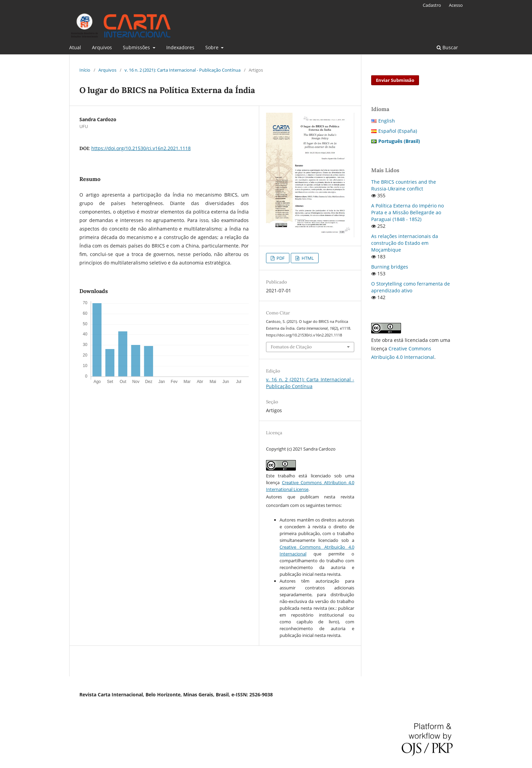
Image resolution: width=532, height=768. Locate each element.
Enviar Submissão (395, 80)
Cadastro (432, 5)
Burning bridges (390, 267)
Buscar (447, 47)
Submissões (137, 47)
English (387, 121)
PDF (280, 258)
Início (85, 70)
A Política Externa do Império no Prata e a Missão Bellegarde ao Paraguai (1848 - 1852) (407, 212)
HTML (307, 258)
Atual (75, 47)
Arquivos (102, 47)
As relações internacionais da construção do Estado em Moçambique (405, 243)
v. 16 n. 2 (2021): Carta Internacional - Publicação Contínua (183, 70)
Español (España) (398, 131)
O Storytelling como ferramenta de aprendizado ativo (411, 287)
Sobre (213, 47)
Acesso (456, 5)
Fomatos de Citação (291, 347)
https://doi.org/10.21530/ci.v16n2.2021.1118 (141, 148)
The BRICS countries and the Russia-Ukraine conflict (404, 185)
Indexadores (180, 47)
